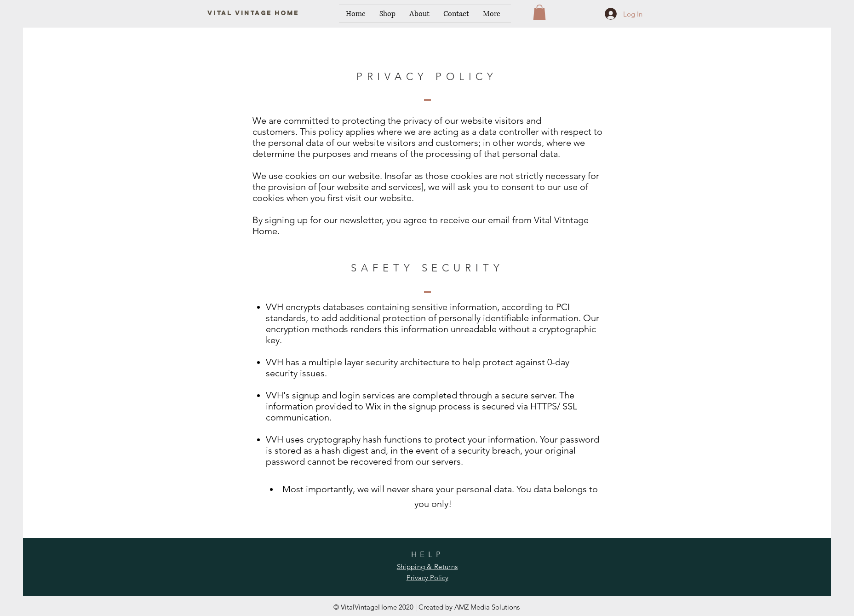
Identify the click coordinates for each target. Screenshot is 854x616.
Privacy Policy (427, 578)
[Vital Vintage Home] (253, 14)
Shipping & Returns (427, 567)
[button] (539, 12)
